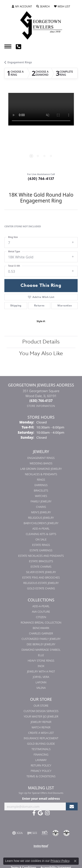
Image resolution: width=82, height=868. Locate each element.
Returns (39, 305)
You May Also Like (41, 354)
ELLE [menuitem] (41, 655)
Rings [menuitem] (41, 480)
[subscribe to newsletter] (72, 807)
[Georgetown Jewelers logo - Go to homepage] (41, 25)
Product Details (41, 342)
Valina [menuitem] (41, 688)
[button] (22, 7)
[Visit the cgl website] (66, 833)
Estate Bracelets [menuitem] (41, 561)
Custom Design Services (41, 711)
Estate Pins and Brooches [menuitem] (41, 577)
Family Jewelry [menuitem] (41, 501)
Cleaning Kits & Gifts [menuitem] (41, 534)
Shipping (16, 305)
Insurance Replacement (41, 738)
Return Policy (41, 765)
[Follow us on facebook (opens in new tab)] (34, 813)
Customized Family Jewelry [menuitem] (41, 639)
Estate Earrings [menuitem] (41, 550)
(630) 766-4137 (41, 179)
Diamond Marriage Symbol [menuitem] (41, 650)
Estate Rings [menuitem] (41, 545)
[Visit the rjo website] (45, 833)
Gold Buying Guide (41, 744)
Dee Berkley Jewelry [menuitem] (41, 644)
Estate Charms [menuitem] (41, 567)
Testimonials (41, 749)
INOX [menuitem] (41, 666)
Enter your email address (41, 799)
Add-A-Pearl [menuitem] (41, 528)
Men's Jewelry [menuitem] (41, 512)
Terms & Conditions (41, 776)
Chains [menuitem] (41, 507)
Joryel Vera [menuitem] (41, 677)
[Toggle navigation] (8, 46)
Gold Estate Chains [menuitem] (41, 588)
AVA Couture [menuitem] (41, 612)
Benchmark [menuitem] (41, 628)
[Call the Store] (41, 401)
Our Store (41, 706)
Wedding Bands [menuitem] (41, 463)
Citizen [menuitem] (41, 617)
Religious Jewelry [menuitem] (41, 518)
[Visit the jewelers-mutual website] (41, 846)
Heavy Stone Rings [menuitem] (41, 661)
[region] (41, 129)
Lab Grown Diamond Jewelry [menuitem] (41, 469)
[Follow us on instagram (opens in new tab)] (47, 813)
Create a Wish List (41, 733)
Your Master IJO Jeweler (41, 716)
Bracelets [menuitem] (41, 490)
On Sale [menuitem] (41, 539)
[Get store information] (41, 406)
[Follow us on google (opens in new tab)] (40, 813)
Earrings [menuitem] (41, 485)
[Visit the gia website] (17, 833)
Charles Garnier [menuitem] (41, 633)
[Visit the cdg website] (56, 833)
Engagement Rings (20, 62)
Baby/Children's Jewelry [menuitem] (41, 523)
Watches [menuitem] (41, 496)
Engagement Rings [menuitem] (41, 458)
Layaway (41, 760)
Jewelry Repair (41, 722)
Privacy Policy (41, 771)
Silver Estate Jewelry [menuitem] (41, 572)
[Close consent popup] (75, 861)
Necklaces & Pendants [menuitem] (41, 474)
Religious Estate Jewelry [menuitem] (41, 583)
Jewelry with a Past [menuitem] (41, 671)
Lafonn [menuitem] (41, 682)
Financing (41, 754)
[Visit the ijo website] (32, 833)
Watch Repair (41, 727)
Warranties (65, 305)
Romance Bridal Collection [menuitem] (41, 622)
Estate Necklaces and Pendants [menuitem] (41, 556)
